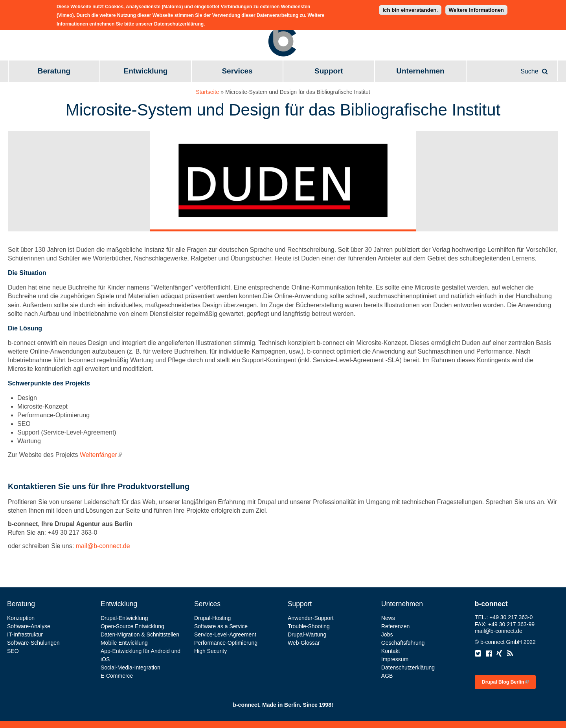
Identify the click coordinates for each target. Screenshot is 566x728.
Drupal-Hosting (212, 618)
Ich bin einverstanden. (410, 8)
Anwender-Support (311, 618)
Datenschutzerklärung (408, 667)
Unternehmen (420, 71)
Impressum (395, 659)
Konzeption (21, 618)
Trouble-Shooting (309, 626)
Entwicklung (146, 71)
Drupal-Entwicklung (124, 618)
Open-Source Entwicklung (132, 626)
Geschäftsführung (403, 643)
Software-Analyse (29, 626)
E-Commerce (117, 676)
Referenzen (395, 626)
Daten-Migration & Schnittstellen (140, 634)
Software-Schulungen (33, 643)
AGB (387, 676)
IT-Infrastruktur (25, 634)
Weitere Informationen (476, 8)
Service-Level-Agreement (225, 634)
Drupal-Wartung (307, 634)
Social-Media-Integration (130, 667)
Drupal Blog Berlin (505, 682)
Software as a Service (221, 626)
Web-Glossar (304, 643)
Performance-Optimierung (226, 643)
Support (329, 71)
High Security (210, 651)
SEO (13, 651)
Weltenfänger (101, 455)
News (388, 618)
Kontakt (391, 651)
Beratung (54, 71)
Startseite (207, 92)
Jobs (387, 634)
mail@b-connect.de (103, 546)
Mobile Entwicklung (124, 643)
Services (237, 71)
